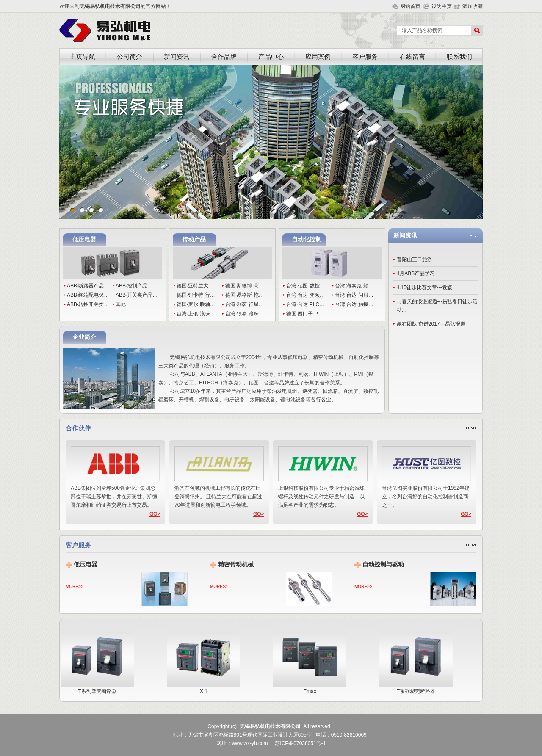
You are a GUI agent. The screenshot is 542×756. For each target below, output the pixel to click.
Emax (313, 688)
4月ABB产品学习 (416, 273)
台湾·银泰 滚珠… (245, 314)
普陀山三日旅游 (415, 259)
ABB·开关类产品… (137, 295)
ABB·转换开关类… (88, 304)
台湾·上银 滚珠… (196, 314)
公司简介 (130, 57)
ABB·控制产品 (131, 286)
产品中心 (271, 57)
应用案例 (318, 57)
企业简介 (84, 337)
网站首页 (410, 6)
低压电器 (84, 239)
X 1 (206, 688)
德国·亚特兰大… (195, 286)
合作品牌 (224, 57)
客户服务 (365, 57)
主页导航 (83, 57)
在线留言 (412, 57)
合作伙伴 (78, 428)
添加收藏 (473, 6)
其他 (121, 304)
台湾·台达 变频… (306, 295)
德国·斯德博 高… (245, 286)
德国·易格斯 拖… (245, 295)
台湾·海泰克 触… (354, 286)
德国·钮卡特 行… (196, 295)
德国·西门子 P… (305, 314)
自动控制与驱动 (383, 564)
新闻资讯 (177, 57)
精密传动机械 (236, 564)
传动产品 (194, 239)
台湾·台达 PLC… (305, 304)
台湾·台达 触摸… (354, 304)
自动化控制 (307, 239)
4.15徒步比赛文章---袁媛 (424, 287)
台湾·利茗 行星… (245, 304)
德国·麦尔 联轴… (196, 304)
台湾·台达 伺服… (354, 295)
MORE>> (75, 586)
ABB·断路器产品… (88, 286)
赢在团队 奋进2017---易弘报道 (431, 324)
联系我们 (459, 57)
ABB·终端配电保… (88, 295)
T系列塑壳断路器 (101, 688)
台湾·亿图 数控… (306, 286)
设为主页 (442, 6)
